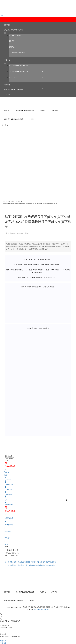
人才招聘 (31, 601)
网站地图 (3, 643)
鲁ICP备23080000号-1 (42, 609)
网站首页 (7, 592)
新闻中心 (55, 592)
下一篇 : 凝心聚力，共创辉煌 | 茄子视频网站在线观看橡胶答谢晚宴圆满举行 (30, 565)
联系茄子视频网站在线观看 (14, 601)
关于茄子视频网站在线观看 (25, 592)
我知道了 (3, 641)
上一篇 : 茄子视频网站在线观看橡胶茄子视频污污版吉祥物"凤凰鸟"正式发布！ (31, 562)
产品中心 (43, 592)
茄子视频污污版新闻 (14, 201)
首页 (4, 201)
